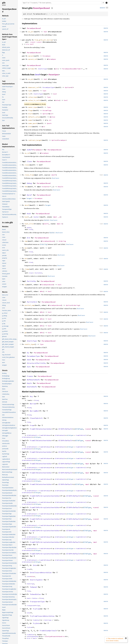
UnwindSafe (6, 139)
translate (5, 276)
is (3, 55)
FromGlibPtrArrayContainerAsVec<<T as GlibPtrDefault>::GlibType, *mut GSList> (10, 191)
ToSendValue (6, 207)
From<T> (5, 160)
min (26, 258)
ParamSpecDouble (7, 503)
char (3, 235)
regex (4, 261)
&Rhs (42, 291)
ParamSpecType (7, 105)
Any (3, 150)
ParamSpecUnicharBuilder (10, 594)
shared (4, 263)
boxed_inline (6, 232)
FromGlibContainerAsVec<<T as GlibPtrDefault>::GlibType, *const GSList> (10, 168)
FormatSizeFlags (7, 410)
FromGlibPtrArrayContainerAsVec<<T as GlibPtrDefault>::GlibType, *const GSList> (10, 183)
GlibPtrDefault (65, 429)
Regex (4, 610)
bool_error (5, 295)
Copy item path (52, 8)
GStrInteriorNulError (8, 418)
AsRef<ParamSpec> (8, 87)
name (4, 58)
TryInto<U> (5, 217)
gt (26, 326)
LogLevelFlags (6, 462)
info (3, 352)
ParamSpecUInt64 (7, 579)
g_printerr (5, 331)
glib (4, 3)
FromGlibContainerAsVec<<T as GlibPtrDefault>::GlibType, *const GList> (10, 163)
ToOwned (5, 204)
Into (35, 565)
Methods (5, 16)
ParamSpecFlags (7, 514)
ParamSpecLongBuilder (9, 542)
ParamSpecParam (7, 555)
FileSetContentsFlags (8, 405)
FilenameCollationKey (8, 407)
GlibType (79, 429)
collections (5, 242)
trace (4, 360)
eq (26, 285)
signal (4, 266)
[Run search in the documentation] (62, 3)
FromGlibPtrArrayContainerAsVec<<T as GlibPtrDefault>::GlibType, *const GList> (10, 178)
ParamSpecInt (6, 529)
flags (3, 53)
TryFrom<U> (5, 212)
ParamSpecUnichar (8, 592)
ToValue (34, 598)
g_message (5, 326)
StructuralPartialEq (8, 118)
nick (3, 63)
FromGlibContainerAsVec (41, 429)
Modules (5, 227)
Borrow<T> (5, 152)
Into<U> (4, 196)
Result (60, 187)
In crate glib (7, 223)
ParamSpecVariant (7, 602)
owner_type (5, 66)
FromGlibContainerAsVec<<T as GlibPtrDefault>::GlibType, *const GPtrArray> (10, 165)
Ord (3, 102)
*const (33, 42)
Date (3, 397)
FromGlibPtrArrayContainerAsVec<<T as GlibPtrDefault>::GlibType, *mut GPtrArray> (10, 189)
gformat (4, 337)
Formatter (46, 187)
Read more (56, 178)
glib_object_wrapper (8, 344)
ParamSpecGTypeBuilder (9, 527)
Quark (4, 607)
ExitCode (5, 402)
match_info (5, 250)
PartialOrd (5, 110)
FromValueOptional (48, 631)
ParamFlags (5, 483)
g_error (4, 318)
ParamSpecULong (7, 587)
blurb (4, 45)
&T (72, 87)
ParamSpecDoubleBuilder (9, 506)
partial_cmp (30, 305)
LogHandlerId (6, 459)
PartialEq (5, 107)
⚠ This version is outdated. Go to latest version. (115, 640)
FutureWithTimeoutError (9, 412)
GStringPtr (5, 431)
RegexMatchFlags (7, 615)
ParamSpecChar (7, 498)
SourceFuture (6, 625)
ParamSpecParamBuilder (9, 558)
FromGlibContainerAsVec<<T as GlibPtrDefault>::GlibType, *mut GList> (10, 170)
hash (26, 217)
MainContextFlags (7, 472)
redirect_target (6, 68)
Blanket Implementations (8, 145)
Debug (4, 92)
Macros (5, 292)
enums (4, 245)
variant (4, 284)
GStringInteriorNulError (9, 425)
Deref (4, 94)
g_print (4, 329)
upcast (4, 26)
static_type (30, 344)
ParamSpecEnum (7, 509)
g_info (4, 321)
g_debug (5, 316)
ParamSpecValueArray (8, 597)
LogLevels (5, 464)
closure (4, 240)
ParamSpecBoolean (8, 488)
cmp (26, 241)
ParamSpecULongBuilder (9, 589)
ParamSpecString (7, 566)
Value (57, 100)
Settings (106, 3)
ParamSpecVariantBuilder (9, 605)
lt (26, 312)
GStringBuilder (6, 423)
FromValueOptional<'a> (9, 194)
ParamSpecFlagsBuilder (9, 516)
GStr (3, 415)
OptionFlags (6, 480)
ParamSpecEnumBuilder (9, 511)
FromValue (36, 620)
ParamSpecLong (7, 540)
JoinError (5, 446)
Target (29, 198)
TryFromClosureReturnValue (10, 215)
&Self (54, 175)
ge (26, 333)
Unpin (4, 136)
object (4, 253)
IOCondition (6, 441)
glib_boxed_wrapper (8, 342)
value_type (5, 76)
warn (4, 363)
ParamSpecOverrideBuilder (10, 553)
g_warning (5, 334)
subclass (5, 271)
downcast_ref (6, 50)
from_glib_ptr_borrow (8, 24)
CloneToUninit (6, 157)
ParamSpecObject (7, 545)
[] (107, 8)
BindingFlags (6, 376)
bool (55, 94)
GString (4, 420)
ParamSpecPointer (7, 561)
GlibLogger (5, 436)
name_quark (6, 60)
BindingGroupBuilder (8, 381)
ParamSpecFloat (7, 519)
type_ (4, 71)
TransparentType (7, 209)
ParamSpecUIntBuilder (9, 584)
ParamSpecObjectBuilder (9, 548)
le (26, 319)
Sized (31, 229)
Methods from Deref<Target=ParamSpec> (10, 37)
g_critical (5, 313)
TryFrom (36, 609)
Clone (4, 89)
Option (68, 87)
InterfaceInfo (6, 444)
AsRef (29, 150)
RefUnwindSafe (6, 134)
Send (4, 113)
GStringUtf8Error (7, 433)
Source (4, 623)
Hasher (36, 217)
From (32, 425)
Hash (4, 100)
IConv (4, 438)
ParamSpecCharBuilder (9, 501)
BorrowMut (34, 411)
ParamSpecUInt (7, 576)
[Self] (46, 224)
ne (26, 291)
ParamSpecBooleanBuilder (10, 490)
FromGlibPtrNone (45, 435)
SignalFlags (5, 618)
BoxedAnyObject (7, 384)
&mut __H (57, 217)
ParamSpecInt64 (7, 532)
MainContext (6, 467)
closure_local (6, 303)
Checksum (5, 392)
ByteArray (5, 386)
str (56, 69)
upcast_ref (5, 29)
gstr (3, 350)
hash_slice (29, 224)
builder (4, 21)
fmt (26, 187)
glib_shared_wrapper (8, 347)
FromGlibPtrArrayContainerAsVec (45, 496)
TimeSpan (5, 641)
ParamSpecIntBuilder (8, 537)
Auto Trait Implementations (8, 127)
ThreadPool (5, 638)
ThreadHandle (6, 636)
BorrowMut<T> (6, 155)
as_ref (27, 153)
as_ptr (4, 19)
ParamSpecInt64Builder (9, 535)
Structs (5, 370)
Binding (4, 373)
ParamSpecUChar (7, 571)
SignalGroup (6, 620)
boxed (4, 230)
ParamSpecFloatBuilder (9, 522)
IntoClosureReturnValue (9, 199)
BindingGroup (6, 379)
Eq (3, 97)
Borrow (33, 404)
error (4, 248)
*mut (46, 32)
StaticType (5, 115)
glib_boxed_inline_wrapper (10, 339)
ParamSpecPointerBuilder (9, 563)
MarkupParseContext (8, 477)
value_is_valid (6, 73)
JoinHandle (5, 449)
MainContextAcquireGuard (10, 470)
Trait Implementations (8, 83)
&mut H (60, 224)
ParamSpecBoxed (9, 10)
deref (27, 205)
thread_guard (6, 274)
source (4, 268)
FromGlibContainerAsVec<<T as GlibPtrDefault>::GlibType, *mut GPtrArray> (10, 173)
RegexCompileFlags (8, 612)
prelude (4, 255)
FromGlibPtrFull (81, 435)
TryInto (36, 623)
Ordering (62, 241)
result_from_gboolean (8, 357)
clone (4, 237)
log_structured (6, 355)
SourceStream (6, 628)
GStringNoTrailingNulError (9, 428)
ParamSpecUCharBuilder (9, 574)
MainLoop (5, 475)
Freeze (4, 131)
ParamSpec (5, 485)
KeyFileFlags (6, 454)
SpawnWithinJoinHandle (9, 633)
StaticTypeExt (6, 202)
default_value (6, 47)
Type (44, 91)
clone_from (29, 175)
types (4, 279)
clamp (27, 269)
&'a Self (30, 44)
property (5, 258)
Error (29, 638)
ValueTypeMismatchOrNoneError (55, 636)
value (4, 281)
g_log (4, 324)
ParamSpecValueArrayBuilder (10, 599)
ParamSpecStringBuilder (9, 568)
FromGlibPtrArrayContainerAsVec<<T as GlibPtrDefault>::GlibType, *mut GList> (10, 186)
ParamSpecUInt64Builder (9, 581)
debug (4, 305)
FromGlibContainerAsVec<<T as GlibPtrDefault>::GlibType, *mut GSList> (10, 176)
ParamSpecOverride (8, 550)
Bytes (4, 389)
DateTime (5, 399)
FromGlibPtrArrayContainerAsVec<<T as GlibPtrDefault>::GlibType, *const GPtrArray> (10, 181)
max (26, 248)
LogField (5, 457)
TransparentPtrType (33, 606)
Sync (3, 120)
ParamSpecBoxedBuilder (9, 496)
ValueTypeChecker (33, 636)
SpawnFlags (6, 631)
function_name (6, 311)
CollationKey (6, 394)
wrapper (4, 287)
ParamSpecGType (7, 524)
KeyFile (4, 451)
